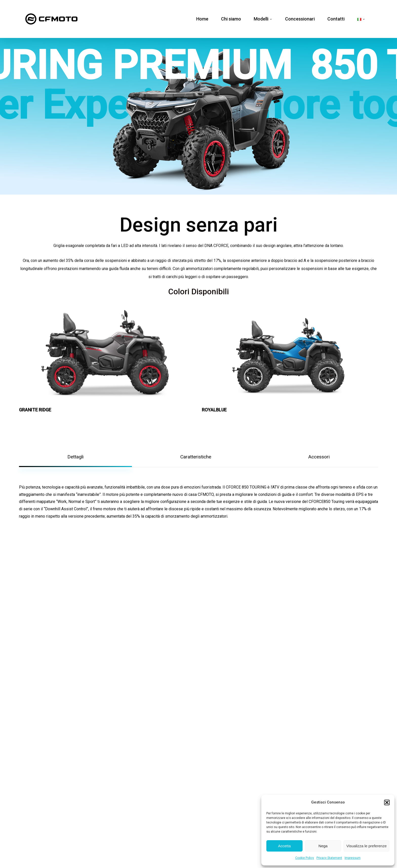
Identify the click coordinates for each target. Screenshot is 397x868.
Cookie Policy (305, 858)
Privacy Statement (329, 858)
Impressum (353, 858)
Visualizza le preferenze (366, 846)
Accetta (284, 846)
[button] (387, 802)
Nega (323, 846)
